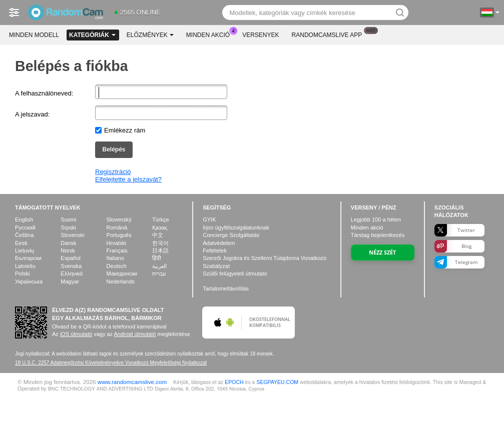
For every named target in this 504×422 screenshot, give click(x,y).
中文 (158, 235)
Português (119, 235)
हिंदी (157, 258)
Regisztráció (113, 172)
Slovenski (72, 235)
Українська (29, 281)
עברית (159, 273)
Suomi (68, 219)
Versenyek (261, 35)
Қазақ (160, 227)
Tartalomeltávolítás (226, 288)
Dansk (68, 243)
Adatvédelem (219, 243)
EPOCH (234, 382)
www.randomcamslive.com (132, 382)
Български (28, 258)
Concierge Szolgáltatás (231, 235)
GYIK (209, 219)
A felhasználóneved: (44, 93)
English (24, 219)
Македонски (122, 273)
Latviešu (25, 266)
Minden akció (210, 34)
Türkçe (161, 219)
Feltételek (215, 250)
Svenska (71, 266)
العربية (159, 266)
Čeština (24, 235)
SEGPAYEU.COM (277, 382)
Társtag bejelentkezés (378, 235)
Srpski (68, 227)
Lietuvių (25, 250)
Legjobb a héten (376, 219)
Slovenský (119, 219)
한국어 (160, 243)
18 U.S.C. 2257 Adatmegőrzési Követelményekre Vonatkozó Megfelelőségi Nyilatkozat (111, 363)
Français (117, 250)
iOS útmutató (76, 334)
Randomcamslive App (330, 34)
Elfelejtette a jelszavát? (128, 179)
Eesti (21, 243)
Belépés (114, 149)
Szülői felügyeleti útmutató (235, 273)
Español (71, 258)
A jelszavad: (32, 114)
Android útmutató (135, 334)
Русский (25, 227)
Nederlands (121, 281)
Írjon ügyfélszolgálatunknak (236, 227)
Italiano (115, 258)
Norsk (68, 250)
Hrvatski (117, 243)
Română (117, 227)
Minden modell (34, 35)
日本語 (160, 250)
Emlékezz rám (125, 130)
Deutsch (117, 266)
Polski (22, 273)
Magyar (70, 281)
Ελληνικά (72, 273)
